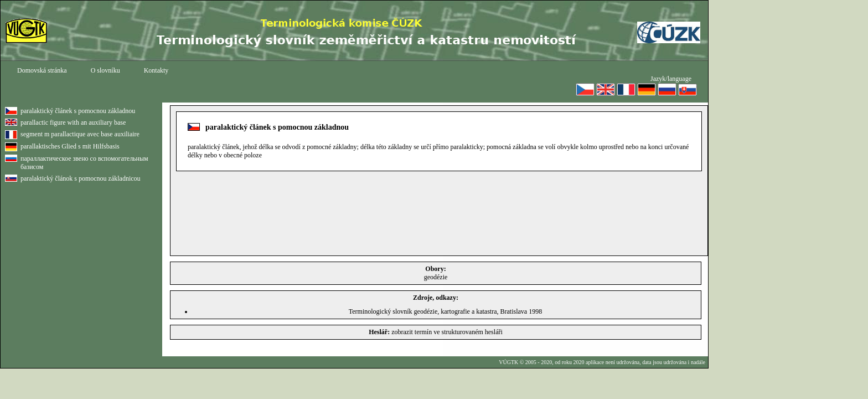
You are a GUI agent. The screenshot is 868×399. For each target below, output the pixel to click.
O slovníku (105, 70)
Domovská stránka (42, 70)
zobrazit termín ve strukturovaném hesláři (447, 332)
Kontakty (156, 70)
